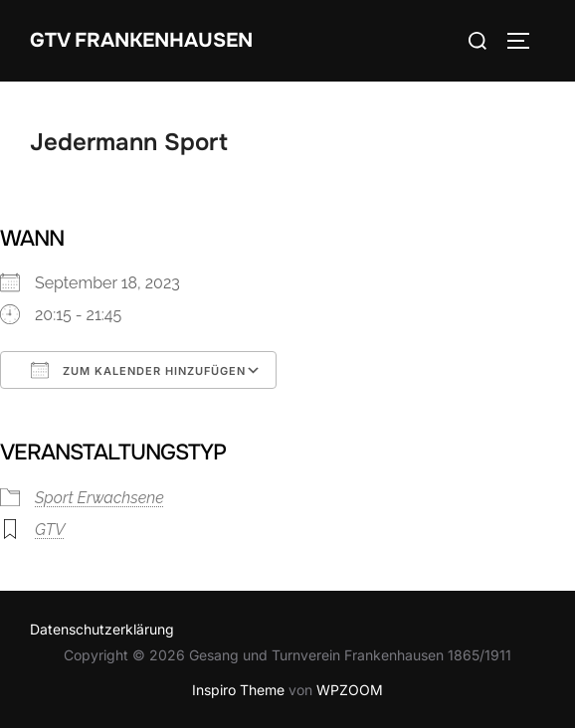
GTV (50, 530)
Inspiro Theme (238, 690)
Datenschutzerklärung (102, 629)
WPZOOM (350, 690)
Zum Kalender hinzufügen (138, 370)
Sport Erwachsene (99, 498)
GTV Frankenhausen (141, 40)
